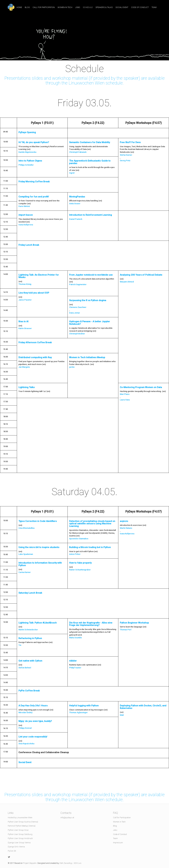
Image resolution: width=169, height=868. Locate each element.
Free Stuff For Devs (130, 142)
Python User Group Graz (18, 830)
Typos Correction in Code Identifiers (38, 521)
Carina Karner (25, 572)
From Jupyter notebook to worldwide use (91, 275)
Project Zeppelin (30, 863)
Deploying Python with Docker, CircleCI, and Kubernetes (143, 707)
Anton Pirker (75, 554)
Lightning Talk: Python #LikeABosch (38, 623)
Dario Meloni (24, 206)
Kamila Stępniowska (27, 152)
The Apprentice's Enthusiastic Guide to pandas (90, 162)
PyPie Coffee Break (29, 691)
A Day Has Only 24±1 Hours (33, 706)
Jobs (78, 7)
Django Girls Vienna (16, 847)
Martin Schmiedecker (28, 630)
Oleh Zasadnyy (66, 863)
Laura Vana (125, 400)
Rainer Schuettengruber (80, 570)
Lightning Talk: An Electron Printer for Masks (39, 276)
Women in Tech (65, 7)
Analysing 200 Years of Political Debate (141, 275)
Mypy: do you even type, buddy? (35, 721)
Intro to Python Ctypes (30, 161)
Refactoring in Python (30, 638)
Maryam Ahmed (127, 282)
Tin (20, 645)
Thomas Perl (126, 630)
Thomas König (25, 284)
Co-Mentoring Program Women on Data (141, 387)
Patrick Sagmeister (78, 284)
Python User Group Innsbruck (20, 838)
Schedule (88, 7)
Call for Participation (44, 7)
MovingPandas (77, 197)
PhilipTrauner (75, 668)
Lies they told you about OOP (34, 293)
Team (154, 7)
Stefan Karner (126, 155)
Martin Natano (126, 528)
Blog (27, 7)
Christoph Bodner (77, 334)
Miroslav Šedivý (25, 712)
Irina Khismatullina (26, 528)
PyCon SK (12, 851)
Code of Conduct (140, 7)
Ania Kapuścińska (26, 744)
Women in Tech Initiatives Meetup (87, 357)
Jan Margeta (24, 367)
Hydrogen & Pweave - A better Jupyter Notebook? (90, 323)
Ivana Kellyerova (26, 225)
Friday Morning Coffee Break (34, 182)
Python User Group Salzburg (20, 834)
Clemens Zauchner (78, 307)
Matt (122, 715)
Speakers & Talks (104, 7)
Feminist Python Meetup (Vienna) (22, 826)
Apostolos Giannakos (79, 539)
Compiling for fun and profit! (34, 197)
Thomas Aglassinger (78, 712)
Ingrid (72, 173)
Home (19, 7)
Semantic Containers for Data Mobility (90, 142)
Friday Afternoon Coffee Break (35, 342)
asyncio (124, 521)
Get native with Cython (30, 661)
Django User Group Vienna (19, 843)
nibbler (73, 661)
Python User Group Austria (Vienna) (23, 822)
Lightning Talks (27, 387)
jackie (72, 367)
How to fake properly (80, 563)
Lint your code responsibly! (33, 737)
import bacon (26, 215)
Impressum (118, 843)
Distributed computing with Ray (35, 357)
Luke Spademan (26, 554)
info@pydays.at (67, 818)
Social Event (122, 7)
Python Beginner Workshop (134, 623)
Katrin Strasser (25, 328)
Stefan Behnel (25, 668)
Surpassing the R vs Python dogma (88, 300)
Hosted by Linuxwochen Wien (20, 818)
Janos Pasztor (25, 300)
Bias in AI (23, 321)
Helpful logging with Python (84, 706)
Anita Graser (75, 204)
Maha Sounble (75, 638)
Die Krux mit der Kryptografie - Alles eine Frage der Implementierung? (91, 624)
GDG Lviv (78, 863)
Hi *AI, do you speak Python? (34, 142)
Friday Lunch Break (29, 245)
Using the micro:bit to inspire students (39, 547)
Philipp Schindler (26, 165)
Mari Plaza (125, 394)
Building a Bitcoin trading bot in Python (90, 547)
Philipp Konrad (25, 728)
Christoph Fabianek (78, 152)
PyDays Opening (27, 132)
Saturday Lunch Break (30, 593)
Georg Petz (125, 161)
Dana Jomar (75, 313)
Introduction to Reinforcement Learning (91, 215)
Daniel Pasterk (76, 219)
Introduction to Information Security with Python (40, 564)
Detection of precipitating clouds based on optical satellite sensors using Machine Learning (92, 524)
